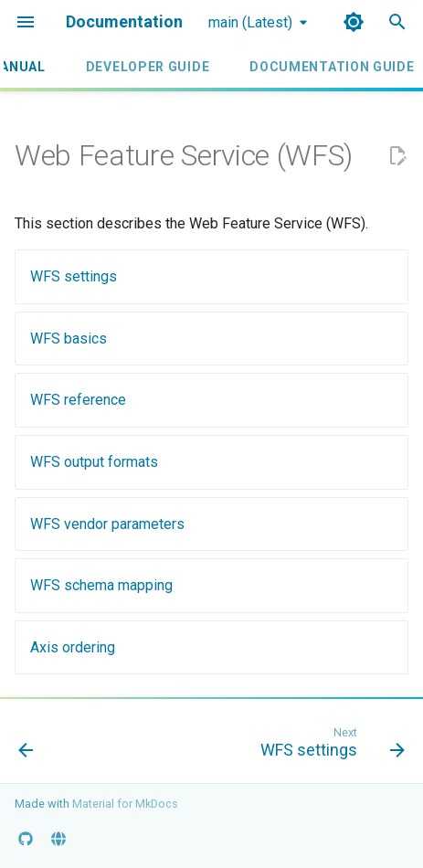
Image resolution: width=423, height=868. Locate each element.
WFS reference (78, 400)
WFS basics (69, 339)
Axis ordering (73, 647)
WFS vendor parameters (107, 524)
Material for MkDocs (125, 804)
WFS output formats (94, 462)
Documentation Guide (332, 67)
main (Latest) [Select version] (250, 22)
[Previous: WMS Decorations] (26, 746)
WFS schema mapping (101, 585)
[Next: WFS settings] (330, 746)
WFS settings (74, 276)
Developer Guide (148, 67)
